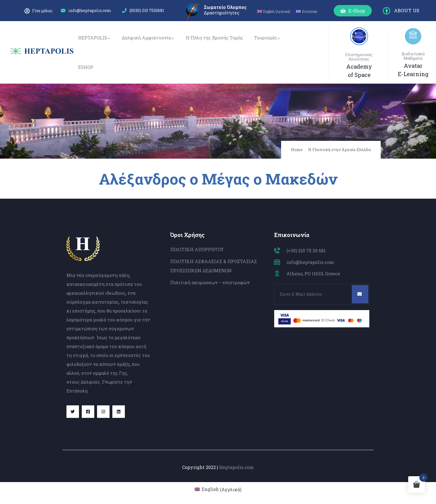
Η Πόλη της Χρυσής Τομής (214, 38)
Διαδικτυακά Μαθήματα (413, 56)
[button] (353, 11)
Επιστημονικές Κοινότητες (359, 57)
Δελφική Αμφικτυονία (148, 38)
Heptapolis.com (236, 467)
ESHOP (86, 67)
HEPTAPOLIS (94, 38)
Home (297, 150)
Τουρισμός (267, 38)
